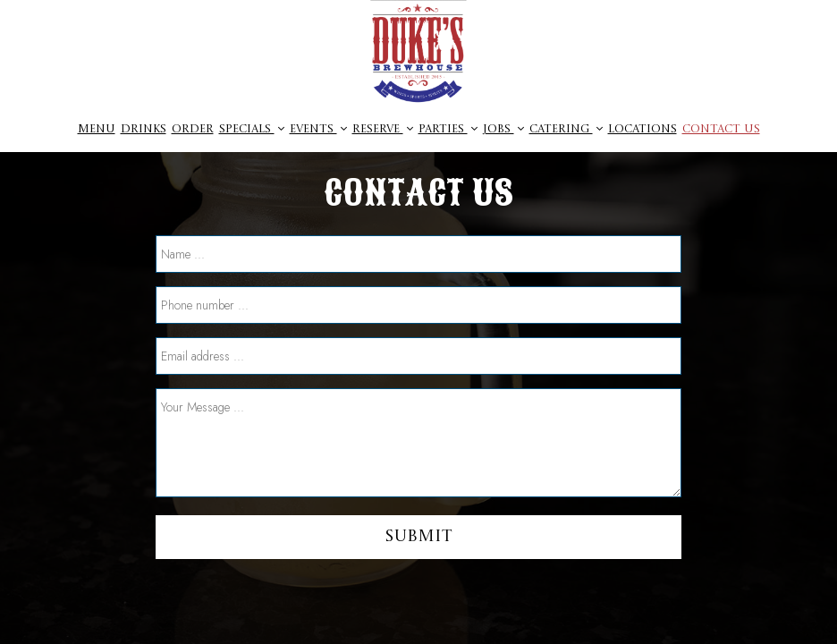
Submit (418, 537)
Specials (252, 129)
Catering (566, 129)
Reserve (383, 129)
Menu (97, 129)
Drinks (144, 129)
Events (318, 129)
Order (193, 129)
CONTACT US (721, 129)
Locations (643, 129)
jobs (503, 129)
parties (448, 129)
